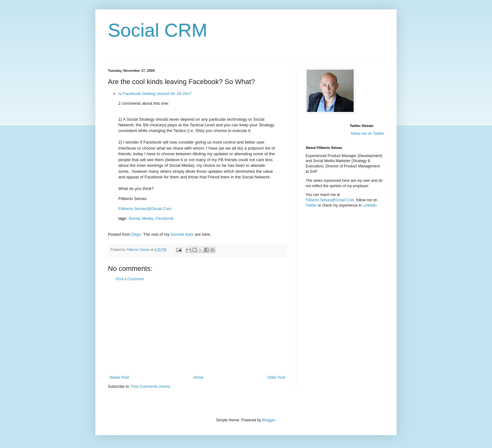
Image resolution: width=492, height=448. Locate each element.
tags (122, 218)
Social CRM (158, 30)
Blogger (268, 420)
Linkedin (369, 205)
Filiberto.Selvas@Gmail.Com (145, 209)
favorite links (182, 234)
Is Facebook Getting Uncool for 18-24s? (155, 94)
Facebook (165, 218)
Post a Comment (130, 279)
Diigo (136, 234)
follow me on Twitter (367, 134)
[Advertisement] (197, 328)
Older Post (276, 377)
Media (148, 218)
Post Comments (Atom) (150, 387)
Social (134, 218)
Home (198, 377)
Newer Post (119, 377)
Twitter (311, 205)
